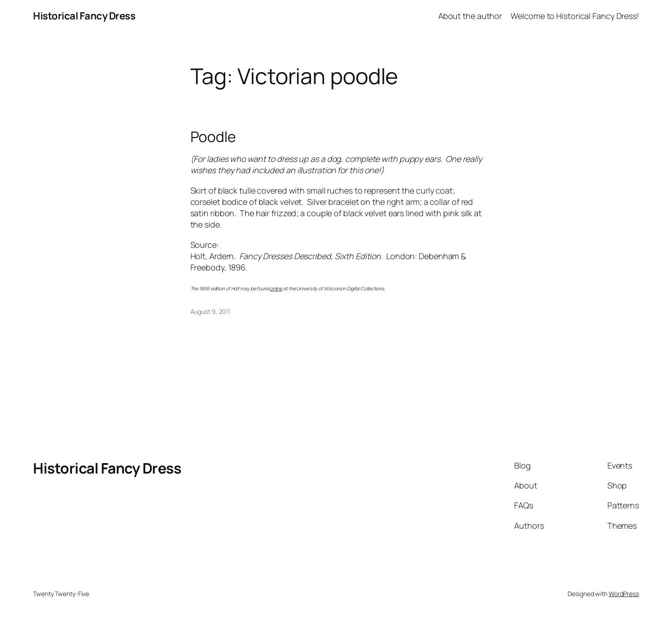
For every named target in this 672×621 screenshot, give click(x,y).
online (276, 289)
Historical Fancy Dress (84, 16)
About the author (470, 16)
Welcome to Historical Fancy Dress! (575, 16)
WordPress (624, 594)
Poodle (213, 137)
